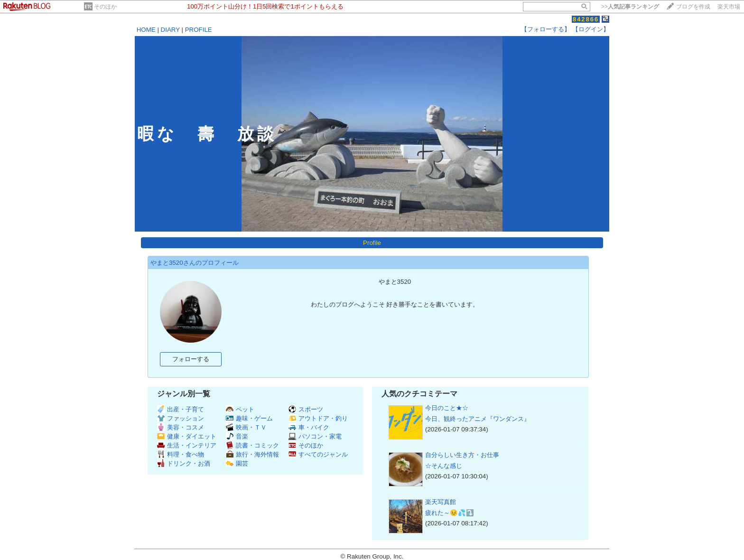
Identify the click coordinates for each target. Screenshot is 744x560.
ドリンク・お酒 (184, 463)
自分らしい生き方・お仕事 (462, 455)
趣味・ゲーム (249, 418)
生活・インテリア (187, 445)
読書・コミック (252, 445)
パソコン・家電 (315, 436)
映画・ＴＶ (246, 427)
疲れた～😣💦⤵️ (450, 513)
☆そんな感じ (444, 466)
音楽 (237, 436)
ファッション (181, 418)
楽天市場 (729, 7)
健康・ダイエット (187, 436)
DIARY (170, 30)
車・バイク (309, 427)
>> (630, 7)
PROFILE (199, 30)
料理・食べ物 (181, 454)
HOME (146, 30)
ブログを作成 (693, 7)
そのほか (105, 7)
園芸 (237, 463)
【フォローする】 (546, 29)
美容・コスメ (181, 427)
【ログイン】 (591, 29)
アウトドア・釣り (318, 418)
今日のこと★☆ (447, 408)
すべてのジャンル (318, 454)
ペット (240, 409)
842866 (586, 19)
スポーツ (306, 409)
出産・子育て (181, 409)
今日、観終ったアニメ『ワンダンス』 (478, 419)
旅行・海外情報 (252, 454)
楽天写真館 (441, 502)
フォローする (191, 359)
